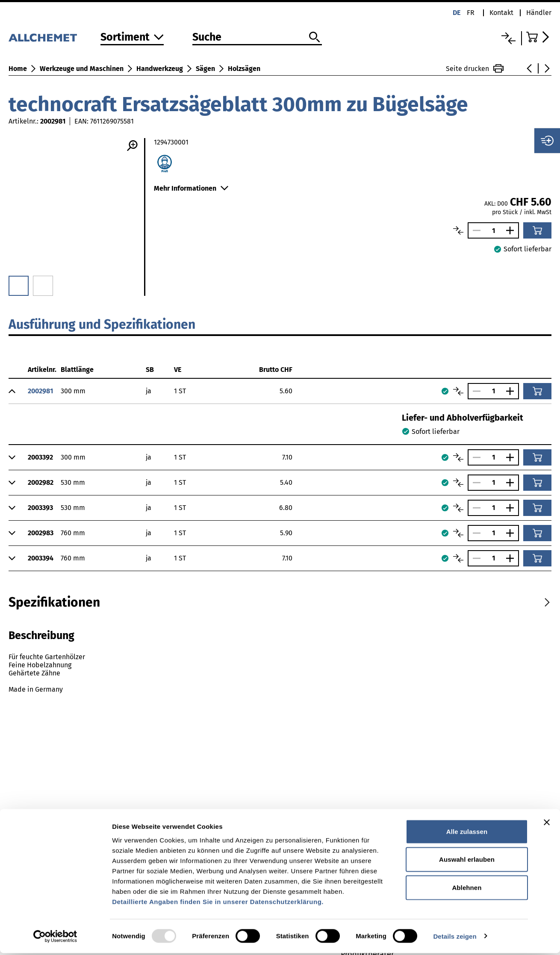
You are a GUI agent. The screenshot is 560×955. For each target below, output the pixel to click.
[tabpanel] (280, 670)
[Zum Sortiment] (132, 38)
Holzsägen (244, 69)
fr (471, 13)
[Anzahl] (493, 231)
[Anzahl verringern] (475, 230)
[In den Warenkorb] (537, 230)
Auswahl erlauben (467, 862)
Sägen (205, 69)
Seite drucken (475, 68)
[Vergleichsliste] (508, 38)
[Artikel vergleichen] (458, 230)
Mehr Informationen (191, 188)
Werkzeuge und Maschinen (82, 69)
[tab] (54, 602)
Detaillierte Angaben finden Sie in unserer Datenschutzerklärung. (218, 903)
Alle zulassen (467, 833)
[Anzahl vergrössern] (512, 230)
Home (18, 69)
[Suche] (257, 38)
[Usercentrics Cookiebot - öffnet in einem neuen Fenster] (55, 938)
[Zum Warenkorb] (539, 37)
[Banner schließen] (547, 824)
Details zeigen (455, 938)
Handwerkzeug (160, 69)
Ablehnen (467, 889)
